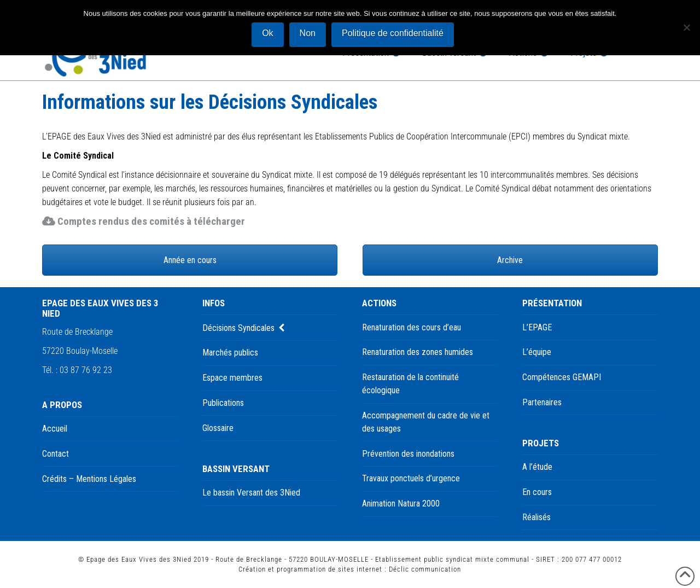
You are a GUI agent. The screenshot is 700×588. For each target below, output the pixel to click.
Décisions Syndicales (238, 328)
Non (308, 33)
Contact (56, 454)
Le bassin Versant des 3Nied (251, 493)
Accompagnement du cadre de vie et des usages (426, 422)
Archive (510, 260)
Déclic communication (425, 569)
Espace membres (232, 378)
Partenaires (542, 402)
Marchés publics (230, 353)
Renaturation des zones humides (418, 352)
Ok (267, 33)
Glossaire (218, 428)
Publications (223, 403)
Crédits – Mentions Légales (89, 479)
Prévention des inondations (408, 454)
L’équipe (537, 352)
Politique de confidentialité (393, 33)
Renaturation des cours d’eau (412, 327)
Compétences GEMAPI (562, 377)
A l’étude (537, 467)
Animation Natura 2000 (401, 503)
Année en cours (190, 260)
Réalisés (536, 517)
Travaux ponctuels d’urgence (411, 478)
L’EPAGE (537, 327)
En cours (537, 492)
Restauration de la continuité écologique (410, 384)
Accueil (55, 429)
